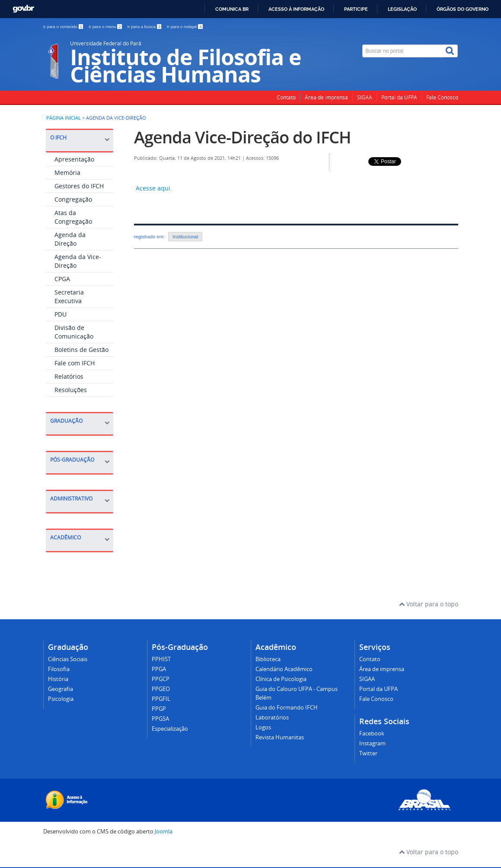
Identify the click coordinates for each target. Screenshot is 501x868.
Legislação (402, 9)
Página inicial (64, 118)
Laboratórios (272, 718)
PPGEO (161, 689)
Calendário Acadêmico (284, 669)
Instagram (372, 743)
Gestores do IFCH (79, 186)
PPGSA (160, 719)
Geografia (61, 689)
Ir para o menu (106, 27)
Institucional (185, 237)
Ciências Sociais (68, 659)
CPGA (62, 279)
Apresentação (74, 159)
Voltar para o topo (429, 604)
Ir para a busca (145, 27)
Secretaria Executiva (69, 296)
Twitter (368, 753)
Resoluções (71, 390)
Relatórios (69, 376)
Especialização (170, 729)
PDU (61, 314)
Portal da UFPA (399, 97)
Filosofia (59, 669)
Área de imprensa (326, 97)
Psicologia (61, 699)
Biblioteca (268, 659)
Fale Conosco (442, 97)
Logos (263, 727)
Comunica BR (232, 9)
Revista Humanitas (280, 737)
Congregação (73, 199)
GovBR (23, 9)
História (58, 679)
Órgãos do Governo (463, 9)
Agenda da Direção (70, 239)
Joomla (164, 832)
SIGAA (365, 97)
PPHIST (161, 659)
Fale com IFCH (75, 363)
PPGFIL (161, 699)
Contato (286, 97)
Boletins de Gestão (81, 350)
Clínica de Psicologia (281, 679)
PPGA (159, 669)
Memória (67, 173)
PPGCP (161, 679)
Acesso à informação (296, 9)
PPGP (159, 709)
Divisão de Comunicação (74, 332)
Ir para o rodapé (185, 27)
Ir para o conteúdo (64, 27)
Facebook (372, 733)
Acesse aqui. (153, 188)
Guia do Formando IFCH (287, 708)
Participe (356, 9)
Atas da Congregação (73, 217)
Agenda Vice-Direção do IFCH (243, 137)
